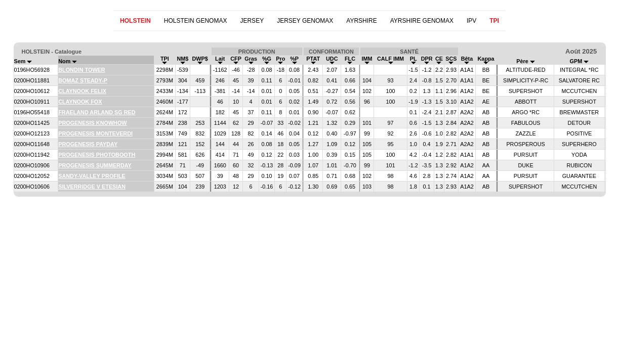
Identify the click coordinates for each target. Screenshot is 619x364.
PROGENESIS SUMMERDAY (95, 165)
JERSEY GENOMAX (305, 21)
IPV (471, 21)
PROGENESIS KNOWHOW (92, 123)
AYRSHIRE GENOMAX (422, 21)
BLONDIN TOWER (81, 70)
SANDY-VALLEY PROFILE (92, 176)
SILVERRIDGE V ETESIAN (92, 187)
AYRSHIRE (361, 21)
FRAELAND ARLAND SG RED (97, 112)
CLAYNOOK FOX (80, 102)
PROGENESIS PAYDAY (88, 144)
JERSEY (252, 21)
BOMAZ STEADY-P (83, 80)
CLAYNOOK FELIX (82, 91)
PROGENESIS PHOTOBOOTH (97, 155)
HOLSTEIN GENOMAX (196, 21)
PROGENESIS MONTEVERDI (95, 133)
